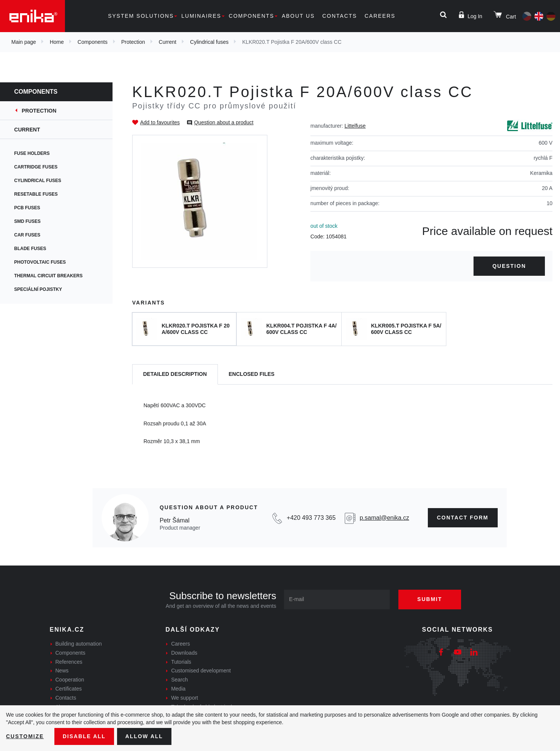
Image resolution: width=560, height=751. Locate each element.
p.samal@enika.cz (384, 518)
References (69, 662)
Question (509, 266)
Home (57, 42)
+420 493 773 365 (311, 518)
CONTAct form (463, 518)
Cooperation (70, 680)
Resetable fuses (37, 194)
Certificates (69, 689)
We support (184, 698)
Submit (430, 599)
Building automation (79, 644)
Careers (380, 16)
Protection (133, 42)
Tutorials (181, 662)
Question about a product (224, 122)
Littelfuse (355, 126)
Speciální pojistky (39, 289)
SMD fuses (28, 221)
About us (298, 16)
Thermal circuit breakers (49, 276)
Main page (24, 42)
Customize (25, 736)
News (62, 671)
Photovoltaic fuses (41, 262)
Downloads (184, 653)
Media (178, 689)
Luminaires (201, 16)
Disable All (84, 736)
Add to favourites (160, 122)
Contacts (339, 16)
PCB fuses (28, 208)
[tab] (175, 375)
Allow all (144, 736)
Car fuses (28, 235)
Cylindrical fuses (209, 42)
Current (167, 42)
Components (251, 16)
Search (179, 680)
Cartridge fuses (37, 167)
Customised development (201, 671)
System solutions (141, 16)
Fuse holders (33, 153)
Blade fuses (31, 249)
